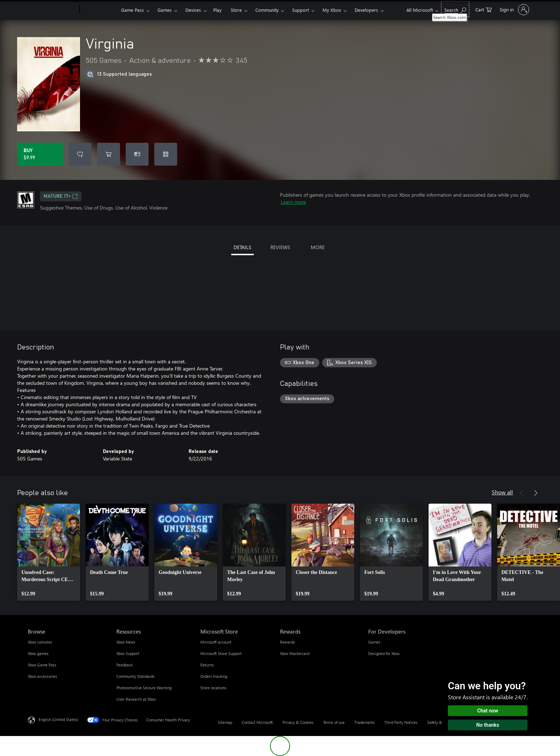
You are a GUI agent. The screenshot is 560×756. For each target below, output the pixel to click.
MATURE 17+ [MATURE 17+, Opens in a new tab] (61, 196)
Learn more (293, 202)
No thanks (488, 725)
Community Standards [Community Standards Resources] (136, 676)
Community (267, 10)
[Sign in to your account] (514, 10)
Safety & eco (438, 722)
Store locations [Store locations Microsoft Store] (213, 688)
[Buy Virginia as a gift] (137, 154)
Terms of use (334, 722)
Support (301, 10)
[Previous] (521, 493)
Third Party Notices (401, 722)
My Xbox (332, 10)
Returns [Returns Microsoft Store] (207, 665)
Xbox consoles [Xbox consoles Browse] (40, 642)
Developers (366, 10)
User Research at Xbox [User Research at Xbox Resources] (136, 699)
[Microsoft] (52, 10)
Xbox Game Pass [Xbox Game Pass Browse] (42, 665)
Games (165, 10)
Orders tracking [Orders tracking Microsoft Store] (214, 676)
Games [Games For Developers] (374, 642)
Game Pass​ (132, 10)
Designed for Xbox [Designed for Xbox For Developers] (384, 653)
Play (217, 10)
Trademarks (364, 722)
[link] (49, 552)
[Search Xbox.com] (455, 9)
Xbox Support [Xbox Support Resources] (128, 653)
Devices (193, 10)
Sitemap (225, 722)
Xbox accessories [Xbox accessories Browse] (42, 676)
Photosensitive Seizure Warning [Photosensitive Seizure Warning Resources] (144, 688)
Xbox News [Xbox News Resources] (126, 642)
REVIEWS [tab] (280, 247)
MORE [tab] (318, 247)
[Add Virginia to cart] (109, 154)
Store (236, 10)
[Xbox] (99, 10)
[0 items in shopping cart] (484, 9)
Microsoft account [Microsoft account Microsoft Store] (216, 642)
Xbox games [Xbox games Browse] (38, 653)
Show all (502, 492)
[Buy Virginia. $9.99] (40, 154)
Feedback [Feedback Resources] (124, 665)
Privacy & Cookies (298, 722)
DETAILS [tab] (242, 247)
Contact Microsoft (257, 722)
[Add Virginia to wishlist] (80, 154)
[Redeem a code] (166, 154)
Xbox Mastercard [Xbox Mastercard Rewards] (295, 653)
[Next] (536, 493)
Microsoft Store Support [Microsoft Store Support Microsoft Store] (221, 653)
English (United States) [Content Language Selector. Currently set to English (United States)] (58, 719)
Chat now (488, 711)
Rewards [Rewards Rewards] (287, 642)
